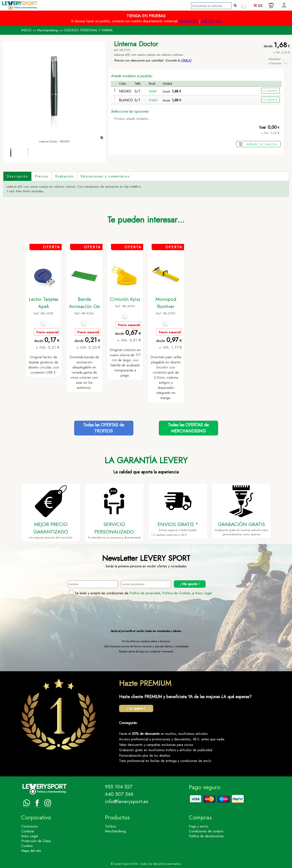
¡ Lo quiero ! (136, 708)
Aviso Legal (203, 593)
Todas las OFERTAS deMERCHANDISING (188, 428)
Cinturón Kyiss (125, 299)
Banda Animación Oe (84, 303)
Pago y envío (199, 826)
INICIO (26, 30)
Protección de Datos (36, 841)
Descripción (17, 176)
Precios (42, 176)
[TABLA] (186, 60)
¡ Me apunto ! (190, 584)
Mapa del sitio (31, 851)
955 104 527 (189, 21)
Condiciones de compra (206, 831)
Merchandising (48, 30)
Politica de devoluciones (206, 836)
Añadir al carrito (262, 144)
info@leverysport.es (127, 801)
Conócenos (29, 826)
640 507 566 (211, 21)
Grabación (64, 176)
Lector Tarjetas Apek (44, 303)
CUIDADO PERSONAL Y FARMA (88, 30)
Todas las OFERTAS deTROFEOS (104, 428)
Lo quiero (270, 91)
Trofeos (111, 826)
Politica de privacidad (145, 593)
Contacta (28, 831)
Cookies (27, 846)
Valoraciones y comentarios (105, 176)
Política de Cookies (176, 593)
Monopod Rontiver (166, 303)
